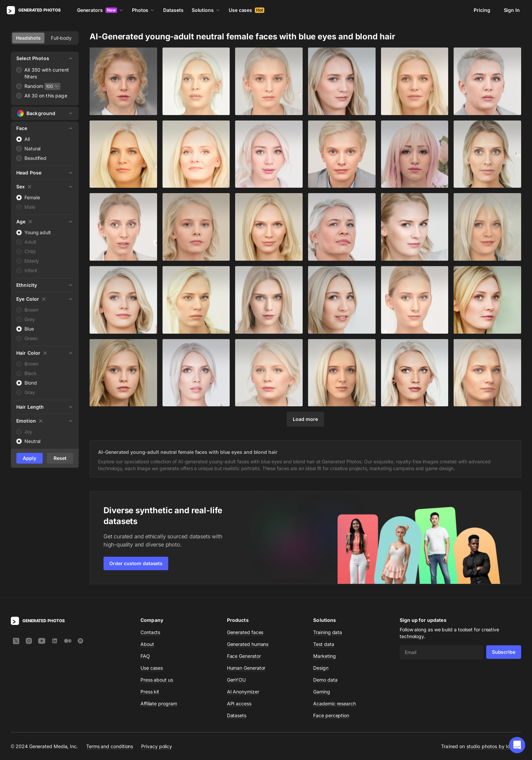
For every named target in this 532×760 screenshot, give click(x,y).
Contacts (150, 632)
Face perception (331, 715)
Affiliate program (159, 703)
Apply (30, 458)
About (147, 644)
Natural (32, 149)
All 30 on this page (46, 96)
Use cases (246, 10)
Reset (60, 458)
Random (34, 86)
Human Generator (246, 668)
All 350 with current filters (47, 73)
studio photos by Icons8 (494, 746)
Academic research (335, 703)
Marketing (324, 656)
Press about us (157, 680)
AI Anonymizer (243, 692)
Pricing (482, 10)
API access (239, 703)
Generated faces (245, 632)
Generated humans (248, 644)
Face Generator (244, 656)
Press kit (150, 692)
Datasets (173, 10)
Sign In (512, 10)
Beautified (35, 158)
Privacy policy (157, 746)
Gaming (322, 692)
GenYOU (236, 680)
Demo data (325, 680)
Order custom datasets (136, 563)
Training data (328, 632)
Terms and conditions (110, 746)
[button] (517, 745)
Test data (324, 644)
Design (321, 668)
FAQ (145, 656)
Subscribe (504, 652)
